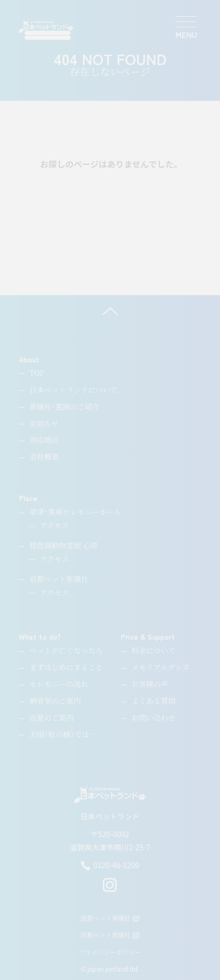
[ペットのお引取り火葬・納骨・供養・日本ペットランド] (46, 29)
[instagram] (110, 889)
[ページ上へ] (110, 311)
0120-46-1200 (110, 866)
